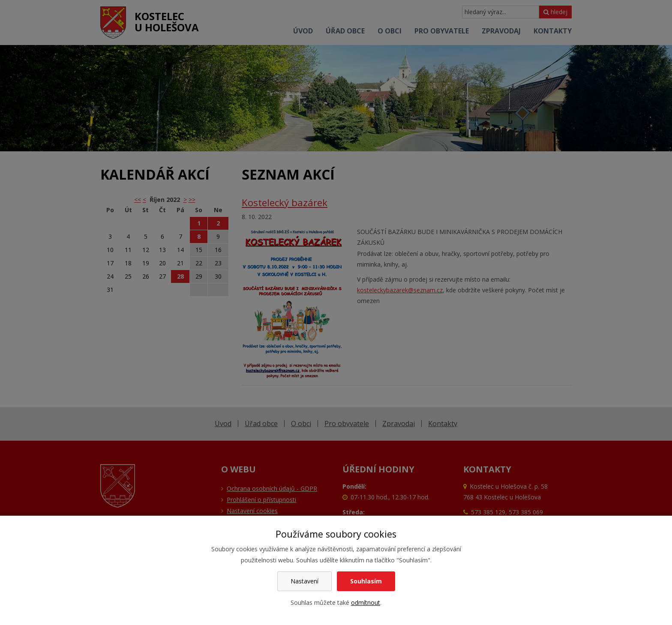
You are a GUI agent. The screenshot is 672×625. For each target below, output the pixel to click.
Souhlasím (366, 581)
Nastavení (304, 581)
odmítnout (366, 602)
